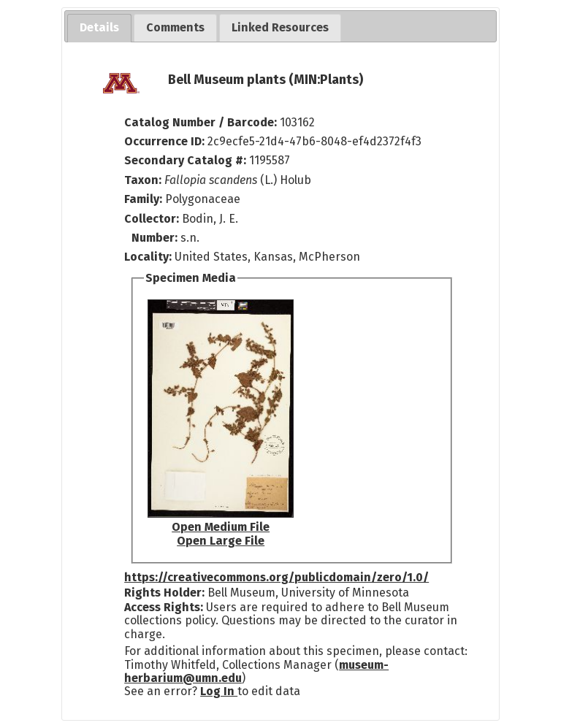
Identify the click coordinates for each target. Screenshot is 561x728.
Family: (143, 199)
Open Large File (221, 541)
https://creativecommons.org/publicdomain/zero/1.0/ (276, 577)
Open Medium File (221, 527)
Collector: (153, 219)
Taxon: (143, 180)
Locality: (148, 257)
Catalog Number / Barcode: (202, 122)
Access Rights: (164, 607)
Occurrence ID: (166, 141)
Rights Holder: (164, 593)
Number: (156, 238)
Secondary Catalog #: (185, 160)
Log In (219, 691)
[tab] (99, 28)
